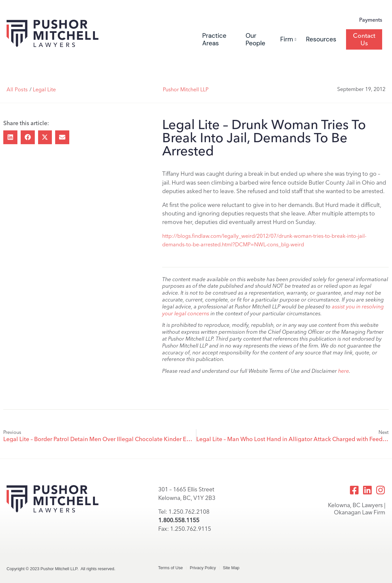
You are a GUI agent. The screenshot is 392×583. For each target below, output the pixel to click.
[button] (10, 137)
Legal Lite (44, 90)
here (344, 371)
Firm (288, 39)
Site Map (231, 568)
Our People (255, 39)
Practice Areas (214, 39)
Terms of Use (171, 568)
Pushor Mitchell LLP (186, 90)
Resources (321, 39)
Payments (371, 20)
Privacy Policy (203, 568)
